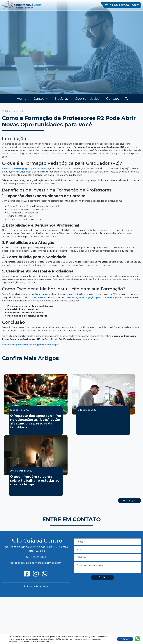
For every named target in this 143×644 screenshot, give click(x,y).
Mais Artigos (130, 501)
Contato (113, 99)
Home (22, 99)
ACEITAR (125, 639)
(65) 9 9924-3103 (36, 557)
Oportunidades (87, 99)
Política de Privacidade (36, 586)
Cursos (39, 99)
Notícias (61, 99)
